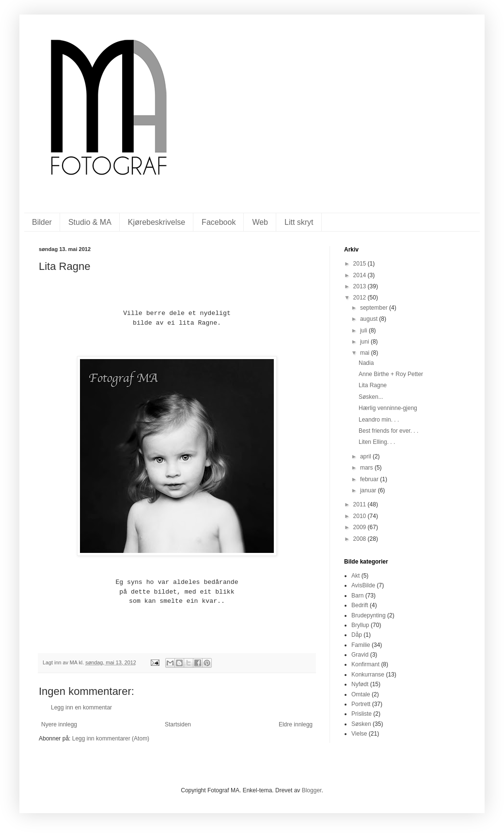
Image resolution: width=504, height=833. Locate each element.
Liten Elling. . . (377, 442)
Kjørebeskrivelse (157, 222)
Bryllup (360, 625)
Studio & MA (90, 222)
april (366, 456)
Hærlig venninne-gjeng (388, 408)
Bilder (42, 222)
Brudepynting (369, 615)
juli (364, 330)
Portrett (361, 704)
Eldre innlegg (296, 724)
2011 (361, 504)
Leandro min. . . (379, 420)
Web (260, 222)
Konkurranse (368, 675)
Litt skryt (299, 222)
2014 (361, 275)
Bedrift (360, 605)
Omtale (361, 694)
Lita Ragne (373, 385)
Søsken (361, 724)
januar (369, 490)
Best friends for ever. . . (388, 431)
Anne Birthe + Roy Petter (391, 374)
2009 (361, 527)
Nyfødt (360, 684)
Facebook (219, 222)
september (375, 308)
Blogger (312, 790)
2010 (361, 516)
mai (366, 353)
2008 (361, 539)
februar (370, 479)
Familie (361, 645)
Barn (357, 596)
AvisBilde (363, 585)
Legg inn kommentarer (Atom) (111, 739)
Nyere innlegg (59, 724)
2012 (361, 298)
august (370, 319)
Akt (355, 576)
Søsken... (371, 397)
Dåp (357, 635)
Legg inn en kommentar (81, 707)
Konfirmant (365, 664)
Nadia (366, 363)
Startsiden (178, 724)
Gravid (360, 655)
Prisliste (362, 714)
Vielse (359, 734)
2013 (361, 286)
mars (367, 468)
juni (365, 342)
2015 (361, 264)
